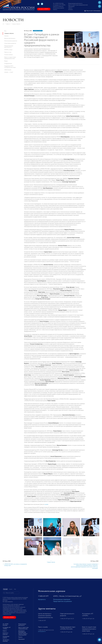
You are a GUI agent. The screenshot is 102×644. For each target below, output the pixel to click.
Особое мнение (8, 55)
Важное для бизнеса (10, 38)
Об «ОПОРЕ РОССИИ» (58, 3)
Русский (5, 589)
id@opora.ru (42, 599)
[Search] (11, 593)
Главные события (16, 24)
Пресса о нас (8, 52)
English (11, 589)
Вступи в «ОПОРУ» (44, 9)
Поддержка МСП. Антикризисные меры (10, 67)
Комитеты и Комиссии (58, 6)
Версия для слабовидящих (93, 11)
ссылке (46, 506)
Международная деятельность (75, 3)
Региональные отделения (62, 599)
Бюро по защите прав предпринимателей (78, 5)
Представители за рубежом (62, 601)
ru (100, 6)
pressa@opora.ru (42, 631)
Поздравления (8, 64)
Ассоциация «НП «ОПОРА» (59, 5)
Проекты (55, 10)
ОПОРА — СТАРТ (9, 72)
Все (5, 31)
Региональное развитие (59, 8)
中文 (15, 589)
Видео (6, 61)
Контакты (70, 10)
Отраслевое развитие (10, 43)
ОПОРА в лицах (8, 50)
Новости (70, 8)
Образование (71, 6)
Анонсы (6, 36)
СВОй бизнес (8, 70)
